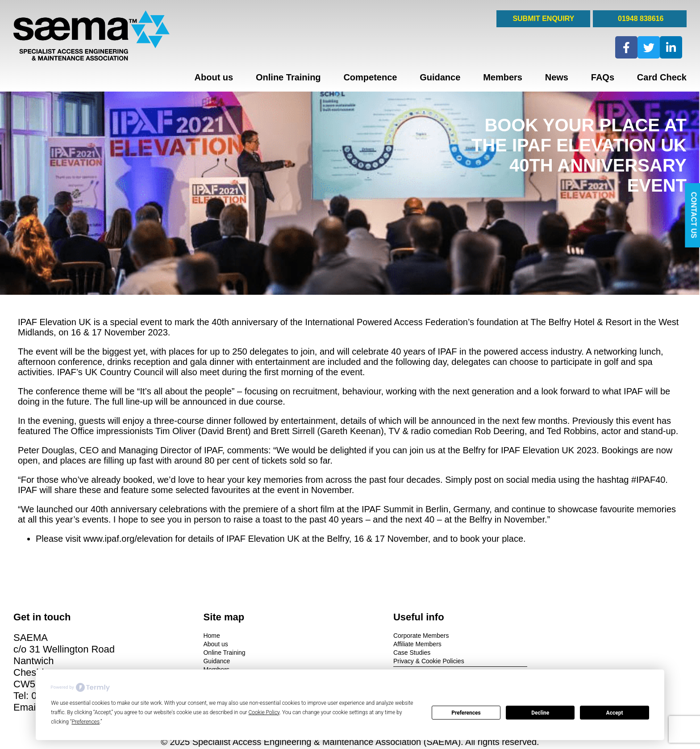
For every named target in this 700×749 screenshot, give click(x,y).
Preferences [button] (85, 722)
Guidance (440, 77)
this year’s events (74, 519)
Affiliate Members (381, 644)
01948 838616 (640, 19)
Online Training (288, 77)
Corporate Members (385, 635)
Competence (370, 77)
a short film (312, 509)
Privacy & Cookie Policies (392, 661)
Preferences (466, 713)
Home (194, 635)
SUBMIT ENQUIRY (543, 19)
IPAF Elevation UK (54, 322)
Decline (540, 713)
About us (214, 77)
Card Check (662, 77)
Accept (615, 713)
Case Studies (375, 652)
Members (503, 77)
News (557, 77)
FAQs (603, 77)
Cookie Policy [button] (264, 712)
